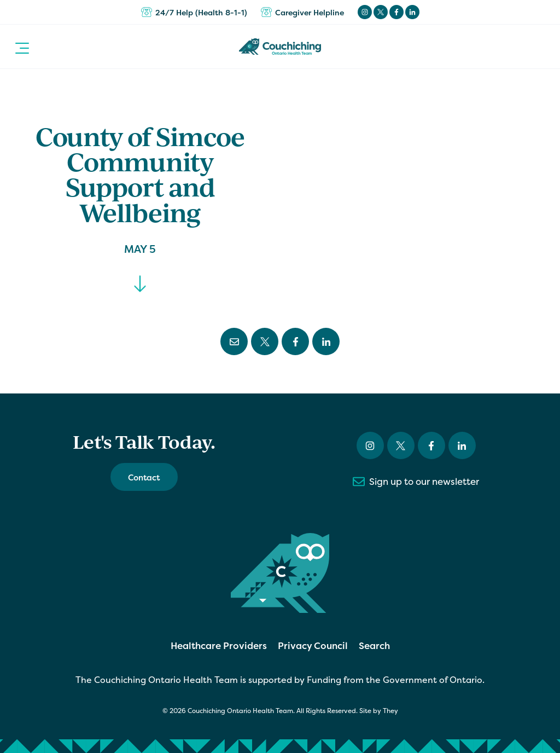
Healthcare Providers (219, 645)
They (390, 711)
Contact (144, 477)
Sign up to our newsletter (416, 482)
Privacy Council (313, 645)
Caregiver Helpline (302, 12)
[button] (22, 47)
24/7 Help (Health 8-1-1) (194, 12)
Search (374, 645)
